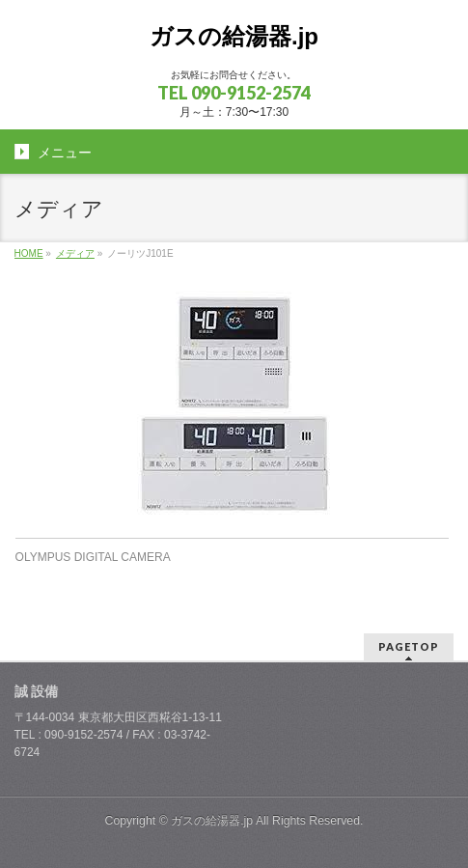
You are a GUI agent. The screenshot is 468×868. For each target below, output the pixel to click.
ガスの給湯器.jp (234, 36)
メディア (75, 253)
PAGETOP (409, 646)
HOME (29, 253)
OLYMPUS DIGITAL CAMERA (93, 557)
